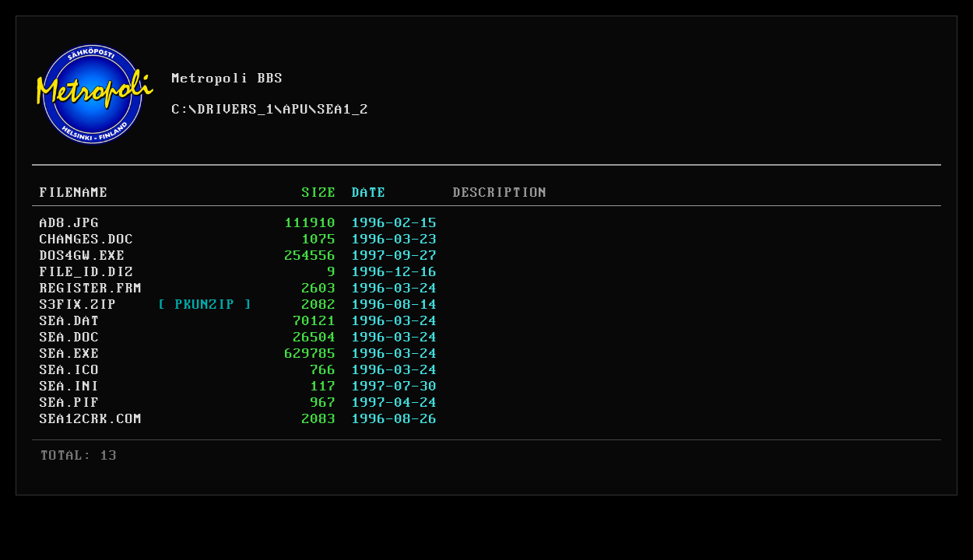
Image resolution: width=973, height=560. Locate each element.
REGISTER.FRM (91, 289)
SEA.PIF (70, 403)
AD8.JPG (70, 223)
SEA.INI (70, 387)
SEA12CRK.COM (91, 419)
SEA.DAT (70, 321)
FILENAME (74, 193)
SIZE (319, 193)
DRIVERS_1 (236, 110)
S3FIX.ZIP (78, 305)
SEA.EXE (70, 354)
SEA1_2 (343, 110)
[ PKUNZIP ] (205, 305)
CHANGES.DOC (87, 240)
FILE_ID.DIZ (87, 272)
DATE (369, 193)
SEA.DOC (70, 338)
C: (181, 110)
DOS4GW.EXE (83, 256)
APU (296, 110)
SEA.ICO (70, 370)
